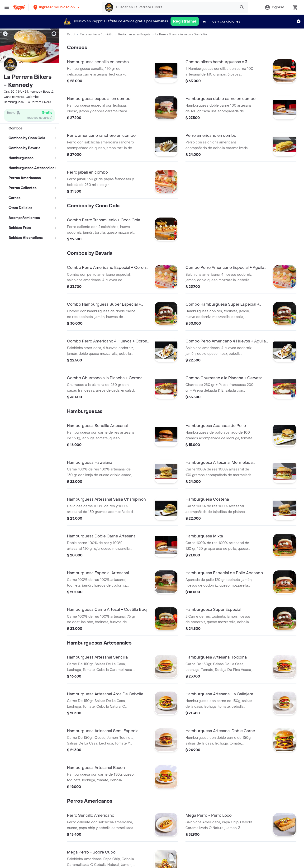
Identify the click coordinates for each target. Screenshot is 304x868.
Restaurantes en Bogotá (134, 34)
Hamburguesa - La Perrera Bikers (27, 102)
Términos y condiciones (221, 21)
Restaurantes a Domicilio (97, 34)
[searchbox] (175, 7)
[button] (57, 7)
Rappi (71, 34)
